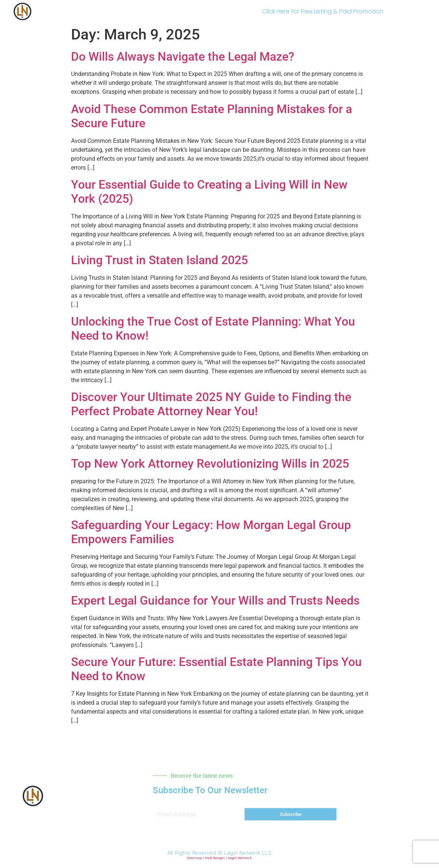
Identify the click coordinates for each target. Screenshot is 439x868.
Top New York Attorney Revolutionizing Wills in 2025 (210, 464)
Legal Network (240, 858)
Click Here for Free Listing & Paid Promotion (323, 11)
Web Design (215, 858)
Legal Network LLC (248, 853)
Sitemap (194, 858)
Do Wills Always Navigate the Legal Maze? (183, 57)
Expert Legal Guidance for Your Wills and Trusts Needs (215, 600)
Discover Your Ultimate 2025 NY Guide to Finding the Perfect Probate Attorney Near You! (211, 404)
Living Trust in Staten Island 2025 (159, 260)
